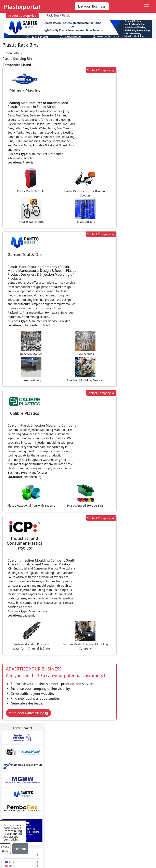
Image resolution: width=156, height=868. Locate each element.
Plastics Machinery (74, 812)
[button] (14, 53)
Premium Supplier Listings (123, 804)
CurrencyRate (128, 215)
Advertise (82, 861)
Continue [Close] (20, 849)
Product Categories (22, 15)
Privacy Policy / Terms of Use (81, 853)
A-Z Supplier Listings (124, 794)
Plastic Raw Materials (76, 804)
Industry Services (73, 841)
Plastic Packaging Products (73, 793)
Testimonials (118, 778)
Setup (64, 861)
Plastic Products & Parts (74, 780)
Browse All (117, 786)
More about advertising (28, 618)
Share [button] (66, 653)
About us (116, 853)
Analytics (136, 853)
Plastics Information (27, 786)
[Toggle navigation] (146, 6)
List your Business (92, 6)
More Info (78, 714)
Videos (16, 794)
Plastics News (22, 769)
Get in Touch (136, 604)
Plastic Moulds (71, 833)
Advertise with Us (122, 769)
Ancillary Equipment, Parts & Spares (76, 822)
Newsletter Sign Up (26, 778)
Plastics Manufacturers (77, 769)
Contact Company (99, 70)
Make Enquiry (137, 355)
